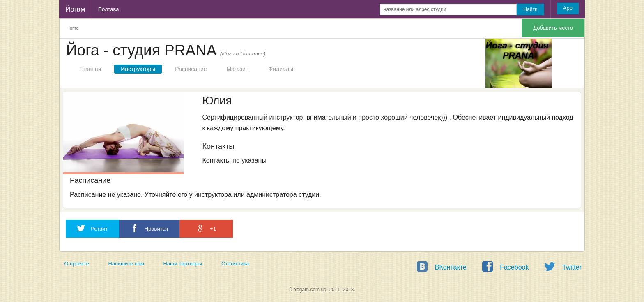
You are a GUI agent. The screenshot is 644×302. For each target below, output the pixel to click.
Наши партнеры (183, 264)
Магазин (238, 69)
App (568, 8)
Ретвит (92, 228)
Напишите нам (126, 264)
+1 (206, 228)
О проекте (76, 264)
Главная (90, 69)
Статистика (235, 264)
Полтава (109, 9)
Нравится (149, 228)
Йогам (75, 9)
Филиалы (281, 69)
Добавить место (553, 28)
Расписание (191, 69)
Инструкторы (138, 69)
